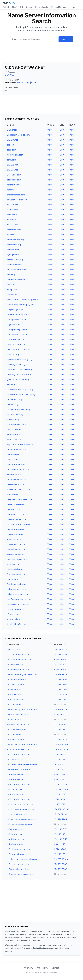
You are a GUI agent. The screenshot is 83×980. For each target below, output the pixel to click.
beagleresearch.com (16, 345)
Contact (55, 968)
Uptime (29, 7)
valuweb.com (13, 454)
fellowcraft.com (14, 429)
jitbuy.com (12, 220)
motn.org (11, 275)
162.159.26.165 (61, 759)
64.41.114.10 (60, 779)
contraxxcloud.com (16, 340)
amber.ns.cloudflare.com (18, 724)
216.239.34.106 (61, 744)
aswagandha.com (15, 474)
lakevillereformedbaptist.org (20, 389)
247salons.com (14, 175)
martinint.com (13, 509)
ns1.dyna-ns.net (14, 689)
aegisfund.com (14, 325)
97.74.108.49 (60, 754)
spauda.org (12, 215)
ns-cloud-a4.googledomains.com (22, 859)
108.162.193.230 (61, 749)
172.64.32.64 (60, 724)
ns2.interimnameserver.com (20, 874)
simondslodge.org (15, 414)
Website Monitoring (59, 7)
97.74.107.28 (60, 799)
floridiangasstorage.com (18, 315)
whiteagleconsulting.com (18, 489)
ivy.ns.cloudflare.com (17, 814)
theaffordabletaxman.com (19, 599)
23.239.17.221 (60, 804)
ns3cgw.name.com (16, 829)
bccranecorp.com (15, 514)
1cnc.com (11, 160)
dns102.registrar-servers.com (21, 804)
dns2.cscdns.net (14, 789)
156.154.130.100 (61, 649)
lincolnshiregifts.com (16, 624)
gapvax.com (13, 579)
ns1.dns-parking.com (17, 679)
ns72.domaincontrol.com (18, 864)
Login (73, 7)
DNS (21, 7)
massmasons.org (15, 260)
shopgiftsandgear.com (17, 330)
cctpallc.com (13, 250)
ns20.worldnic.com (16, 699)
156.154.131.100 (61, 789)
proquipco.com (14, 180)
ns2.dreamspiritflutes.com (19, 659)
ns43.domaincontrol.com (19, 714)
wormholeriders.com (17, 424)
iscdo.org (11, 384)
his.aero (11, 235)
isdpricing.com (14, 434)
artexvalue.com (14, 609)
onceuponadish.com (16, 270)
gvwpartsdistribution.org (18, 379)
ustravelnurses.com (16, 280)
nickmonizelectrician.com (19, 524)
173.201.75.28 (60, 784)
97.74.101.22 (60, 714)
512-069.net (12, 459)
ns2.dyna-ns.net (14, 834)
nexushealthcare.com (17, 479)
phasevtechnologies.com (18, 469)
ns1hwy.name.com (15, 664)
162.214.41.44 (61, 819)
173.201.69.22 (60, 769)
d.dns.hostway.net (15, 774)
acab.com (12, 150)
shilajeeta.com (13, 564)
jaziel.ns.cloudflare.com (18, 654)
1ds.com (11, 145)
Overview (29, 968)
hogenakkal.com (15, 569)
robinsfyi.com (13, 185)
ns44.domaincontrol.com (19, 769)
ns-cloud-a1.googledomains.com (22, 674)
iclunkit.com (12, 210)
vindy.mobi (12, 130)
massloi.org (12, 190)
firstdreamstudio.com (17, 584)
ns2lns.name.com (15, 694)
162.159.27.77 (60, 794)
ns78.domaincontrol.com (19, 869)
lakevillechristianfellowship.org (21, 394)
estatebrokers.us (15, 265)
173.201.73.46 (61, 864)
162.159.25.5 (60, 834)
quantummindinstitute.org (19, 409)
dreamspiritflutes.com (17, 519)
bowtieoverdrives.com (17, 200)
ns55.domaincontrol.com (18, 799)
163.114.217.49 (61, 839)
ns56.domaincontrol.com (18, 784)
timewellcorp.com (15, 534)
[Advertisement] (41, 53)
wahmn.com (13, 494)
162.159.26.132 (61, 684)
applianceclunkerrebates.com (21, 444)
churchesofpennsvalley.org (20, 369)
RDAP (14, 7)
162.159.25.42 (60, 729)
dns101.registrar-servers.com (20, 809)
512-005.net (12, 205)
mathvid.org (12, 404)
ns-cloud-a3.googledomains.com (22, 709)
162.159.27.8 (60, 854)
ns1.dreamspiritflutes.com (19, 669)
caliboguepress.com (16, 589)
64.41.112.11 (10, 75)
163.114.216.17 (60, 664)
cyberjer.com (13, 255)
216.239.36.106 (61, 709)
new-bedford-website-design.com (23, 300)
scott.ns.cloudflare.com (18, 749)
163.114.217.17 (60, 829)
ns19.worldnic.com (16, 739)
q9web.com (12, 614)
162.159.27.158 (61, 689)
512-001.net (12, 170)
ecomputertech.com (16, 320)
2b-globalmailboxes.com (18, 135)
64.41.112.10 (60, 844)
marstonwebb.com (16, 529)
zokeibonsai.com (15, 539)
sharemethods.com (16, 195)
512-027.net (12, 225)
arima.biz (11, 285)
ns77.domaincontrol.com (18, 754)
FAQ (38, 968)
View (50, 130)
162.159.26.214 (61, 739)
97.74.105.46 (60, 849)
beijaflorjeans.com (15, 484)
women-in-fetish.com (17, 335)
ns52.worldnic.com (16, 854)
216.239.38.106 (61, 859)
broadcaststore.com (16, 449)
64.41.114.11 (59, 774)
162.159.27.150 (61, 699)
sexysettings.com (15, 310)
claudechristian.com (16, 464)
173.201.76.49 (61, 869)
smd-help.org (13, 419)
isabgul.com (12, 290)
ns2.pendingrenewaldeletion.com (22, 764)
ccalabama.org (14, 245)
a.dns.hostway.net (15, 844)
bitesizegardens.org (16, 365)
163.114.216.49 (61, 694)
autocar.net (12, 295)
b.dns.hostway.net (15, 779)
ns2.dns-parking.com (17, 729)
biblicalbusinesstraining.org (19, 360)
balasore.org (13, 355)
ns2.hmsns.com (14, 734)
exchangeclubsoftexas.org (19, 374)
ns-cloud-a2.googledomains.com (22, 744)
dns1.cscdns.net (14, 649)
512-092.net (12, 165)
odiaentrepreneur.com (17, 594)
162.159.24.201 (61, 679)
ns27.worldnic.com (16, 684)
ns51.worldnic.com (16, 759)
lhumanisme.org (14, 399)
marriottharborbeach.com (19, 350)
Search (66, 39)
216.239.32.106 (61, 674)
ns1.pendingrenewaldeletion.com (22, 819)
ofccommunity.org (15, 240)
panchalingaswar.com (17, 559)
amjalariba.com (14, 230)
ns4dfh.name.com (15, 839)
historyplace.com (15, 155)
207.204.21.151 (61, 764)
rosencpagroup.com (16, 544)
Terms (46, 968)
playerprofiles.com (16, 504)
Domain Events (41, 7)
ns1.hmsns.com (14, 719)
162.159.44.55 (60, 654)
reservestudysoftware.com (19, 499)
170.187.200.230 (62, 809)
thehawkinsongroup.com (19, 604)
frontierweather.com (16, 574)
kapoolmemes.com (16, 554)
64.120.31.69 (60, 659)
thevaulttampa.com (16, 549)
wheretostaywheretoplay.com (21, 305)
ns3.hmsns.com (14, 704)
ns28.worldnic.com (16, 794)
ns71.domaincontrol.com (18, 849)
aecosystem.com (15, 439)
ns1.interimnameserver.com (20, 824)
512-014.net (12, 140)
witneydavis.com (15, 619)
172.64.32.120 (60, 814)
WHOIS (6, 7)
